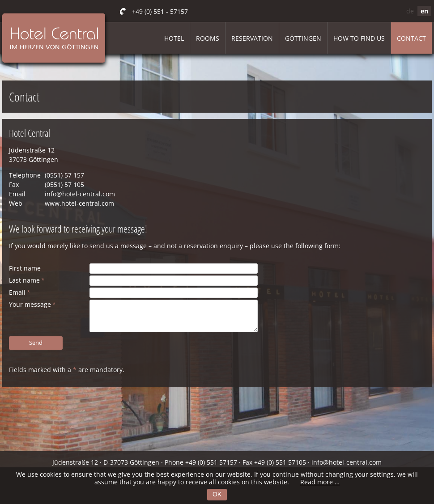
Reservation (252, 38)
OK (217, 494)
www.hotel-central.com (79, 203)
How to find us (359, 38)
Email (20, 292)
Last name (27, 280)
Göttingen (303, 38)
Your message (32, 304)
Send (36, 343)
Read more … (320, 482)
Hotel (174, 38)
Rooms (208, 38)
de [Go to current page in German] (410, 11)
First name (25, 268)
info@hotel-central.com (80, 194)
